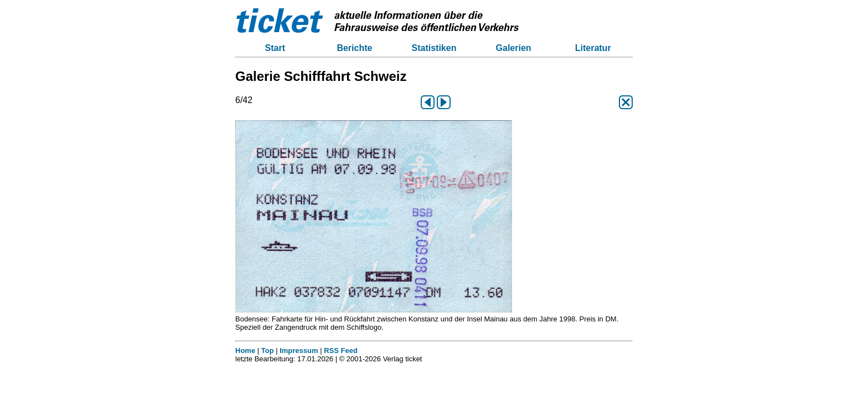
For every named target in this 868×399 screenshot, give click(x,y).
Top (268, 351)
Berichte (354, 48)
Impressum (299, 351)
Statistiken (434, 48)
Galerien (514, 48)
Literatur (593, 48)
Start (275, 48)
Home (245, 351)
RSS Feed (341, 351)
